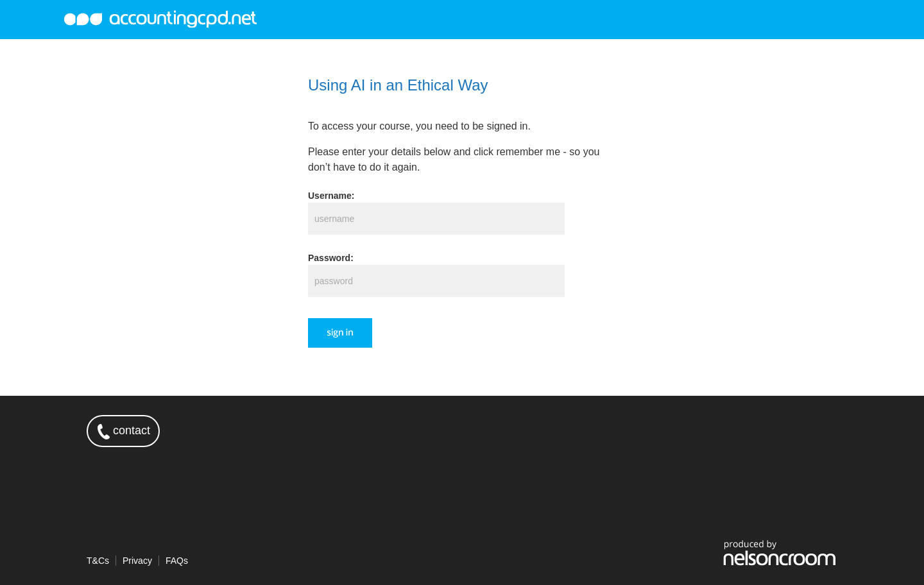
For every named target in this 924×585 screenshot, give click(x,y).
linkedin (821, 431)
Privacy (137, 561)
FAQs (177, 561)
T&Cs (98, 561)
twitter (784, 431)
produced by (780, 552)
